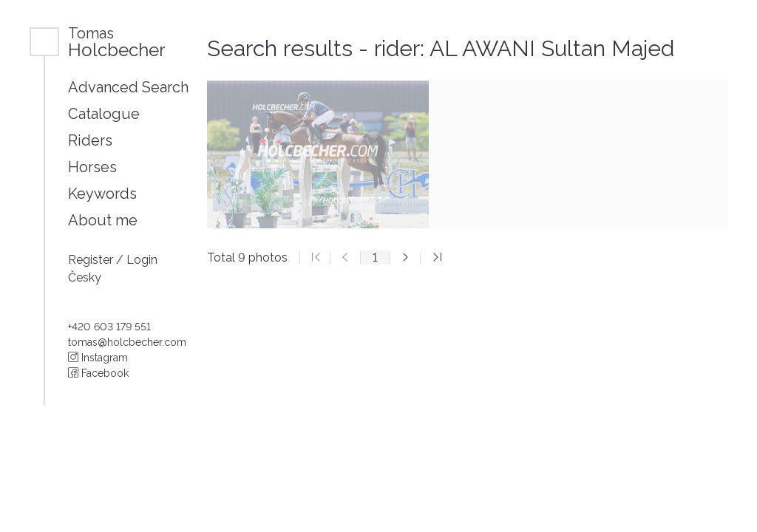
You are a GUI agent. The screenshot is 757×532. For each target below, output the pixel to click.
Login (142, 260)
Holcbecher (117, 42)
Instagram (98, 358)
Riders (90, 140)
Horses (92, 167)
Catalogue (104, 114)
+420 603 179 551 (109, 327)
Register (92, 260)
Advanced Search (128, 87)
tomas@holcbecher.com (127, 342)
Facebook (98, 373)
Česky (85, 277)
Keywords (102, 194)
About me (103, 220)
